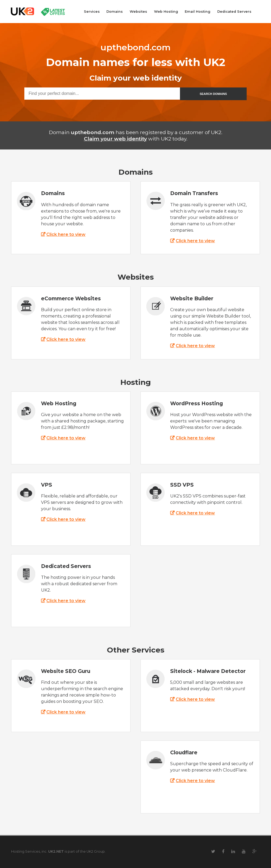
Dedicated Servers (234, 12)
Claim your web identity (115, 139)
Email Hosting (198, 12)
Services (92, 12)
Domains (115, 12)
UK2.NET (56, 851)
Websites (138, 12)
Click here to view (66, 234)
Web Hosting (166, 12)
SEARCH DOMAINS (213, 94)
